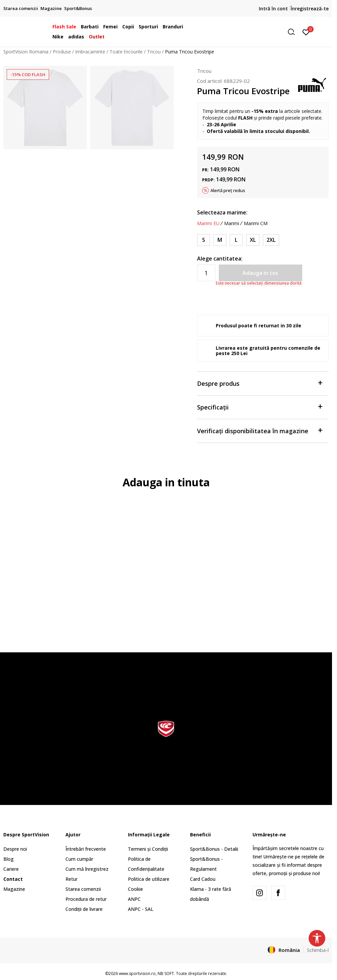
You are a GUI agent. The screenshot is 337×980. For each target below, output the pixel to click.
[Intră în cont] (306, 32)
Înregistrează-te (310, 9)
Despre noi (15, 849)
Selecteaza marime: (222, 212)
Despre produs (260, 383)
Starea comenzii (83, 889)
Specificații (260, 407)
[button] (247, 32)
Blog (9, 859)
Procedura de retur (86, 899)
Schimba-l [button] (318, 950)
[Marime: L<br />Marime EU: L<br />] (236, 240)
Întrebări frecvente (86, 849)
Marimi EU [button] (208, 223)
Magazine (14, 889)
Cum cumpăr (79, 859)
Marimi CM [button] (256, 223)
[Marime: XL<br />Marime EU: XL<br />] (253, 240)
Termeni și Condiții (148, 849)
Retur (71, 879)
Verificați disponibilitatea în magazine (260, 430)
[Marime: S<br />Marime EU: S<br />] (204, 240)
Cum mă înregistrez (87, 869)
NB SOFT (166, 973)
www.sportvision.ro (137, 973)
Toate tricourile (126, 52)
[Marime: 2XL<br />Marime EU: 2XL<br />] (271, 240)
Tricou (154, 52)
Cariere (11, 869)
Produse (62, 52)
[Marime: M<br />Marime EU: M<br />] (220, 240)
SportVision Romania (26, 52)
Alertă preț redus (228, 190)
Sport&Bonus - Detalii (214, 849)
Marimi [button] (232, 223)
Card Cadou (203, 879)
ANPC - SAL (141, 909)
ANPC (134, 899)
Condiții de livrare (84, 909)
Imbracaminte (90, 52)
